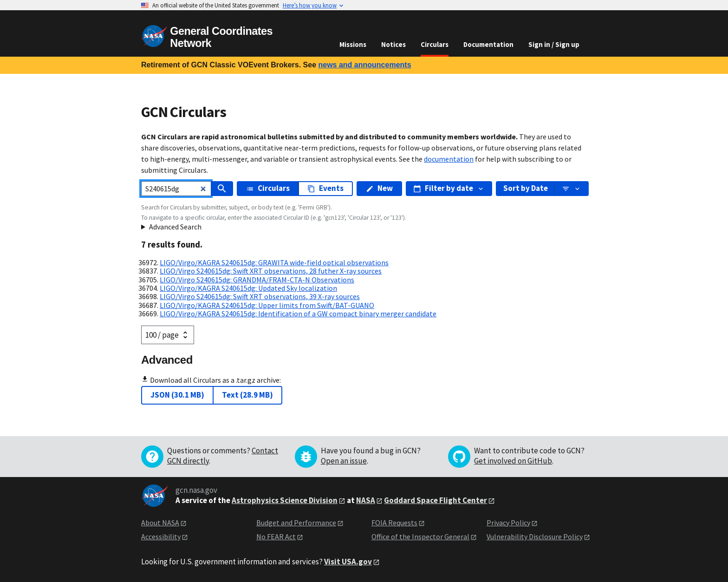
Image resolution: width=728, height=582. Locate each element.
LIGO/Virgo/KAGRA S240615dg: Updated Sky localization (248, 288)
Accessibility (161, 536)
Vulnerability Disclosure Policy (535, 536)
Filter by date (449, 188)
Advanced (167, 360)
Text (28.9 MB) (247, 395)
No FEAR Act (276, 536)
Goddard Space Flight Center (435, 500)
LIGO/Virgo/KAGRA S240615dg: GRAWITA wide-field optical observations (274, 262)
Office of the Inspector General (420, 536)
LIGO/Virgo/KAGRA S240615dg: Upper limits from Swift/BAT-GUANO (267, 305)
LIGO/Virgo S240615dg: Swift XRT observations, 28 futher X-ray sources (271, 271)
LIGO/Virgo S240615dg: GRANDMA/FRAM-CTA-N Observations (257, 280)
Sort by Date (526, 188)
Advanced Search (175, 227)
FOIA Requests (394, 523)
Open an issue (344, 461)
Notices (393, 44)
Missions (353, 44)
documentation (449, 159)
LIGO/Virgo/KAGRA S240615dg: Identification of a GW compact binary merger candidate (298, 314)
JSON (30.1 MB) (177, 395)
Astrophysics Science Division (285, 500)
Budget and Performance (296, 523)
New (379, 188)
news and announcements (364, 65)
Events (325, 188)
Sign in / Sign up (554, 44)
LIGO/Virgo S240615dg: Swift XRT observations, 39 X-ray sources (260, 296)
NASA (366, 500)
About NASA (160, 523)
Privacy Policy (508, 523)
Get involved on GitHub (513, 461)
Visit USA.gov (348, 562)
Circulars (435, 44)
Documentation (488, 44)
